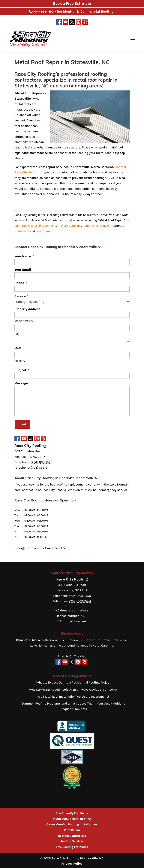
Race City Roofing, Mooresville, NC (78, 857)
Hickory (63, 226)
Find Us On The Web (72, 655)
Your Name (24, 256)
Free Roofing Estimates (72, 846)
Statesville (22, 231)
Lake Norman (44, 231)
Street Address (24, 321)
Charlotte (21, 226)
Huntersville (90, 226)
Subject (22, 370)
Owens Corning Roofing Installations (72, 823)
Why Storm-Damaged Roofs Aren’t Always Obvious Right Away (73, 688)
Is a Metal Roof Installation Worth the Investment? (73, 695)
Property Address (27, 309)
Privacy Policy (72, 862)
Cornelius (75, 226)
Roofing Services (72, 840)
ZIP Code (20, 361)
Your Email (24, 270)
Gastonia (50, 226)
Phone (21, 283)
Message (21, 383)
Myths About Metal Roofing (72, 817)
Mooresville (35, 226)
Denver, (105, 226)
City (17, 334)
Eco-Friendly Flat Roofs (72, 812)
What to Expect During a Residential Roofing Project (73, 681)
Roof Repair (72, 829)
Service (21, 296)
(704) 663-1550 (43, 12)
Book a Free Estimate (72, 3)
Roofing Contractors (72, 834)
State (18, 348)
